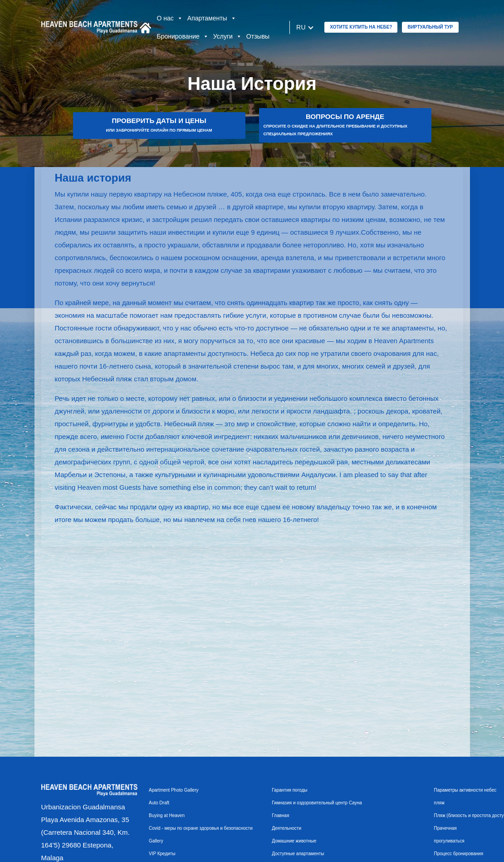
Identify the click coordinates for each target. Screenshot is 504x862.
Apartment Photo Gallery (174, 790)
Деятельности (286, 828)
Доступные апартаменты (298, 854)
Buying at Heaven (167, 815)
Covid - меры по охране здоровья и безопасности (201, 828)
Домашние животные (294, 841)
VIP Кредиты (162, 854)
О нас (170, 18)
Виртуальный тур (430, 27)
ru (301, 27)
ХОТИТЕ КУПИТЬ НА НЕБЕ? (361, 27)
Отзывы (258, 36)
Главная (280, 815)
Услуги (228, 36)
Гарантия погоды (289, 790)
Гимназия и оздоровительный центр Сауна (317, 803)
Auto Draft (159, 803)
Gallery (156, 841)
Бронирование (183, 36)
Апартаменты (212, 18)
